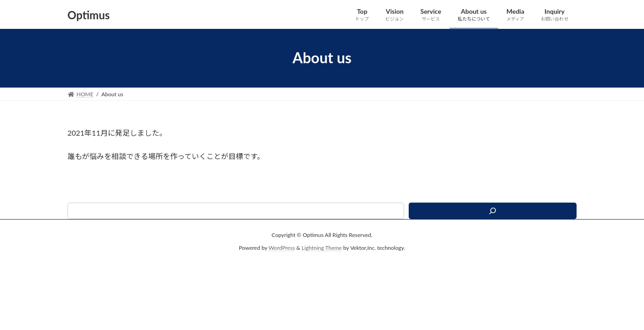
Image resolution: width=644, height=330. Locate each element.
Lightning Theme (322, 248)
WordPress (282, 248)
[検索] (493, 211)
